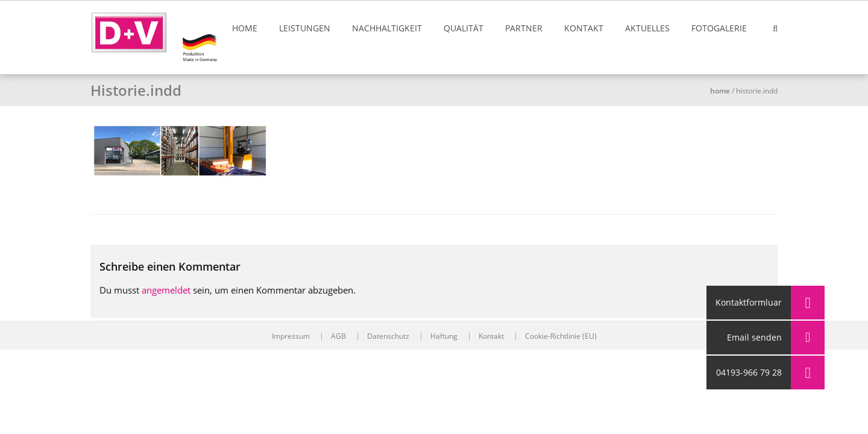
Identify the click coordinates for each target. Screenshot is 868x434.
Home (245, 28)
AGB (338, 336)
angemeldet (166, 290)
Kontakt (584, 28)
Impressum (291, 336)
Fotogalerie (719, 28)
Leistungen (305, 28)
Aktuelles (647, 28)
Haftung (444, 336)
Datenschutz (388, 336)
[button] (808, 373)
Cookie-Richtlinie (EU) (561, 336)
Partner (524, 28)
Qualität (464, 28)
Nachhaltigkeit (387, 28)
